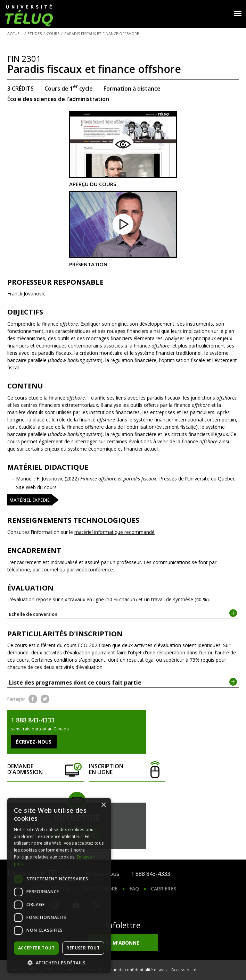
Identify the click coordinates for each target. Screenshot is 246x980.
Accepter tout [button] (36, 948)
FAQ (134, 889)
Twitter (45, 699)
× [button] (103, 805)
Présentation (123, 229)
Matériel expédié (30, 500)
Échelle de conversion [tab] (123, 614)
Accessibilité (184, 970)
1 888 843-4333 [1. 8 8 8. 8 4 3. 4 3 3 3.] (151, 874)
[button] (59, 963)
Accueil (15, 33)
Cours (53, 33)
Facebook (33, 699)
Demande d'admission (45, 769)
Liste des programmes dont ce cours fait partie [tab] (123, 682)
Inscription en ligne (127, 769)
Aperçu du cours (123, 149)
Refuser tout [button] (83, 948)
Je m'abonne (123, 943)
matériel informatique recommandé (114, 532)
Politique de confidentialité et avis (133, 970)
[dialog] (59, 885)
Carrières (163, 889)
